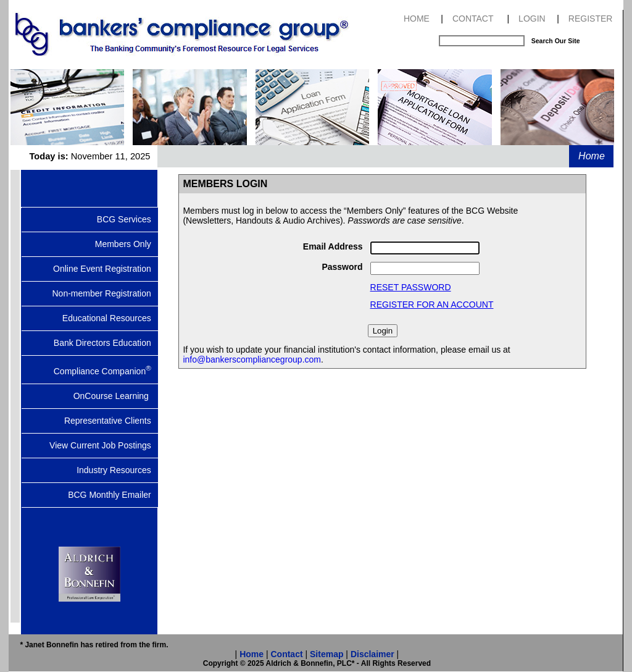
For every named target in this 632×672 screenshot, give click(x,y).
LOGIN (532, 19)
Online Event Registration (106, 269)
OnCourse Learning (116, 396)
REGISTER (591, 19)
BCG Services (128, 219)
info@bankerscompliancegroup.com (252, 359)
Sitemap (326, 654)
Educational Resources (110, 318)
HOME (417, 19)
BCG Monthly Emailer (113, 495)
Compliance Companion (106, 370)
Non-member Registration (105, 293)
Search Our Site (556, 41)
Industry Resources (117, 470)
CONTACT (473, 19)
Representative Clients (111, 421)
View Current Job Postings (104, 445)
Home (592, 156)
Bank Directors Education (106, 343)
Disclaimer (372, 654)
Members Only (127, 244)
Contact (286, 654)
